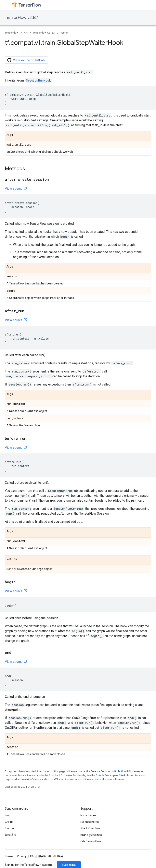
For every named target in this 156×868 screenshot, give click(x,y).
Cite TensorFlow (91, 841)
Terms (9, 856)
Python (64, 33)
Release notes (90, 822)
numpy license (115, 779)
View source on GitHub (26, 60)
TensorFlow (12, 33)
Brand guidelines (91, 835)
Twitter (10, 828)
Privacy (22, 856)
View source (14, 189)
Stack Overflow (90, 828)
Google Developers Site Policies (114, 775)
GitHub (9, 822)
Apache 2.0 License (60, 775)
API (26, 33)
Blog (8, 815)
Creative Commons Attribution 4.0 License (115, 771)
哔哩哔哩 (11, 835)
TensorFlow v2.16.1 (22, 18)
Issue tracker (89, 815)
